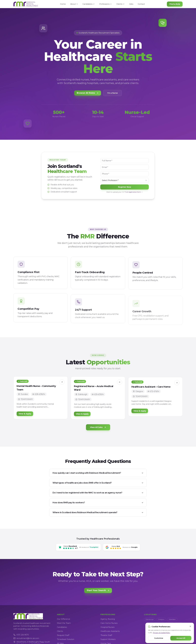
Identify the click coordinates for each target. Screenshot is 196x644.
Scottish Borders (152, 637)
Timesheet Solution (66, 639)
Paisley (158, 628)
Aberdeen (172, 619)
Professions (106, 4)
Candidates (89, 4)
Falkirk (148, 628)
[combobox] (126, 180)
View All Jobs (98, 427)
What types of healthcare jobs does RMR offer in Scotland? (98, 483)
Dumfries (169, 632)
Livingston (168, 628)
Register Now (126, 187)
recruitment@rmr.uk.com (26, 638)
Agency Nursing (108, 619)
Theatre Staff (106, 635)
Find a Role (175, 4)
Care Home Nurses (109, 623)
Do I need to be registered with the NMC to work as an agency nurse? (98, 493)
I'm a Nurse (112, 93)
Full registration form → (136, 192)
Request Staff (63, 635)
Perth (178, 624)
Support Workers (108, 639)
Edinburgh (150, 619)
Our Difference (64, 619)
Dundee (149, 624)
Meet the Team (64, 623)
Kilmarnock (150, 632)
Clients (120, 4)
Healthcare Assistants (110, 631)
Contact (141, 4)
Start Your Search (98, 591)
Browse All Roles (88, 93)
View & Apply (25, 415)
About (74, 4)
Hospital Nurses (107, 627)
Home (63, 4)
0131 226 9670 (21, 635)
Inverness (159, 624)
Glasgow (161, 619)
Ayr (160, 632)
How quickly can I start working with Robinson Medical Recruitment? (98, 473)
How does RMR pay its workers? (98, 503)
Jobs (131, 4)
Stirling (169, 624)
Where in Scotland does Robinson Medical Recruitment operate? (98, 512)
